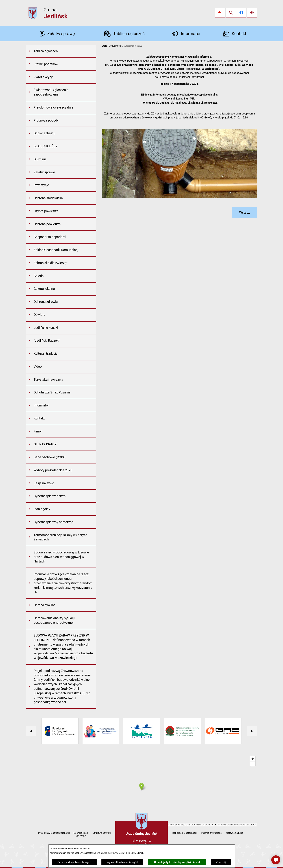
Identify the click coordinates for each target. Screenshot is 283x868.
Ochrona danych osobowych (74, 862)
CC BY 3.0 (81, 836)
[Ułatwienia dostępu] (252, 13)
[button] (276, 860)
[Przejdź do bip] (220, 13)
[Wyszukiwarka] (231, 13)
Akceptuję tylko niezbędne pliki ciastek (177, 862)
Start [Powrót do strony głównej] (104, 46)
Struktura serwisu (102, 833)
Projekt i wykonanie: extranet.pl (54, 833)
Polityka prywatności (212, 833)
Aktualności (115, 46)
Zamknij (221, 862)
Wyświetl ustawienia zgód (122, 862)
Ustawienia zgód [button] (235, 833)
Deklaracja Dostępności (185, 833)
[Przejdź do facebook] (241, 13)
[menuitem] (61, 51)
